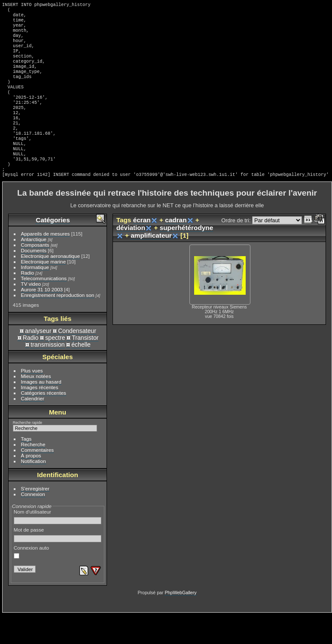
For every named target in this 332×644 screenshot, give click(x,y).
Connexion (33, 523)
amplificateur (151, 265)
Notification (34, 490)
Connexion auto (31, 581)
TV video (31, 313)
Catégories (53, 249)
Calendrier (33, 428)
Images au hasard (41, 411)
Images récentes (40, 416)
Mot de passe (58, 564)
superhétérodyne (187, 257)
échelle (81, 374)
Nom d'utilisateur (58, 546)
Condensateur (77, 360)
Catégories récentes (44, 422)
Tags (26, 468)
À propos (31, 485)
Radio (28, 302)
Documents (34, 280)
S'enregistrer (35, 518)
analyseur (38, 360)
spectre (55, 367)
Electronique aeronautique (50, 285)
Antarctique (34, 268)
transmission (47, 374)
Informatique (35, 296)
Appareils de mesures (46, 263)
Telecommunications (44, 307)
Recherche (33, 473)
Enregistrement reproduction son (58, 324)
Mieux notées (36, 405)
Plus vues (32, 400)
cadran (176, 249)
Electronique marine (44, 291)
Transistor (85, 367)
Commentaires (38, 479)
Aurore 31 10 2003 (42, 319)
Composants (35, 274)
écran (142, 249)
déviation (131, 257)
